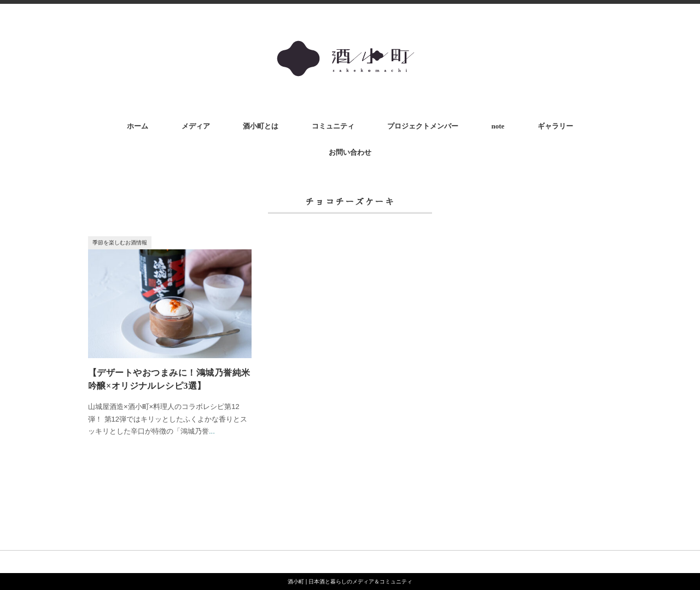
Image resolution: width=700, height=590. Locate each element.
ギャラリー (555, 126)
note (498, 126)
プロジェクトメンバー (423, 126)
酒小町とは (261, 126)
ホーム (138, 126)
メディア (196, 126)
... (212, 431)
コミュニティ (333, 126)
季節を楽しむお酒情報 (120, 243)
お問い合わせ (350, 152)
